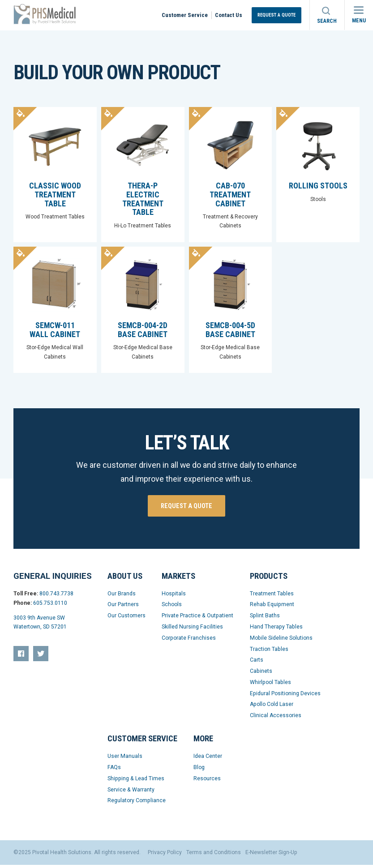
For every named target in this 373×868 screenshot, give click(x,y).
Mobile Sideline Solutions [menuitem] (281, 641)
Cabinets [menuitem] (261, 674)
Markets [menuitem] (178, 579)
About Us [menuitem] (125, 579)
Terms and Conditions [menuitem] (214, 855)
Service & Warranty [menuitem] (131, 793)
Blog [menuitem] (199, 770)
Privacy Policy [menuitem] (165, 855)
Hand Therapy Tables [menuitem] (276, 630)
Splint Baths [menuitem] (265, 619)
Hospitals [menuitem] (174, 597)
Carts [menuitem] (257, 663)
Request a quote (186, 509)
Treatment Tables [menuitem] (272, 597)
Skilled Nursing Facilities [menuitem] (192, 630)
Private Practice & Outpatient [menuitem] (197, 619)
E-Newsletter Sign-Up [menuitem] (271, 855)
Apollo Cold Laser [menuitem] (272, 708)
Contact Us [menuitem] (229, 15)
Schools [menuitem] (172, 607)
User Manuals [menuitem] (125, 759)
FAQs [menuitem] (114, 770)
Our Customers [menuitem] (126, 619)
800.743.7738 (56, 597)
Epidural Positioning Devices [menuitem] (285, 697)
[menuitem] (21, 657)
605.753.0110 (50, 606)
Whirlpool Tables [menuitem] (270, 685)
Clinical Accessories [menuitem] (276, 718)
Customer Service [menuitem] (185, 15)
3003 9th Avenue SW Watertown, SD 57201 (40, 626)
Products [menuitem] (269, 579)
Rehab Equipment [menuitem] (272, 607)
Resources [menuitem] (207, 782)
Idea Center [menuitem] (208, 759)
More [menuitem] (203, 742)
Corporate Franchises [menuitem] (189, 641)
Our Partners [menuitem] (123, 607)
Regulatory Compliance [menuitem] (137, 804)
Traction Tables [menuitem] (269, 652)
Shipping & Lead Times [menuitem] (136, 782)
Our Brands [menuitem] (122, 597)
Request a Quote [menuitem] (277, 15)
